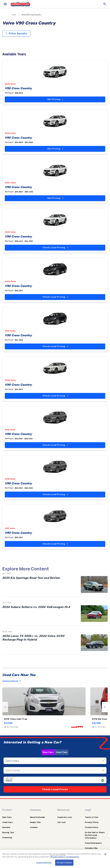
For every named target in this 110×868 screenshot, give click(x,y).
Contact (34, 827)
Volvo (14, 15)
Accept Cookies (64, 862)
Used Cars (62, 752)
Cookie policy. (73, 857)
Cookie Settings (44, 862)
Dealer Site (35, 822)
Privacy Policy (92, 822)
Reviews (6, 827)
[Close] (105, 854)
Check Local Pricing (55, 248)
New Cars (48, 752)
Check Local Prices (55, 789)
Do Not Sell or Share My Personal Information (95, 835)
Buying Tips (8, 832)
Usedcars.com (65, 817)
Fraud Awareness (93, 843)
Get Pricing (55, 99)
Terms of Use (92, 817)
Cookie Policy (92, 827)
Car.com (61, 822)
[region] (55, 859)
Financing (7, 837)
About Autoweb (37, 817)
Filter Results (16, 33)
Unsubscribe (91, 848)
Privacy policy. (58, 857)
